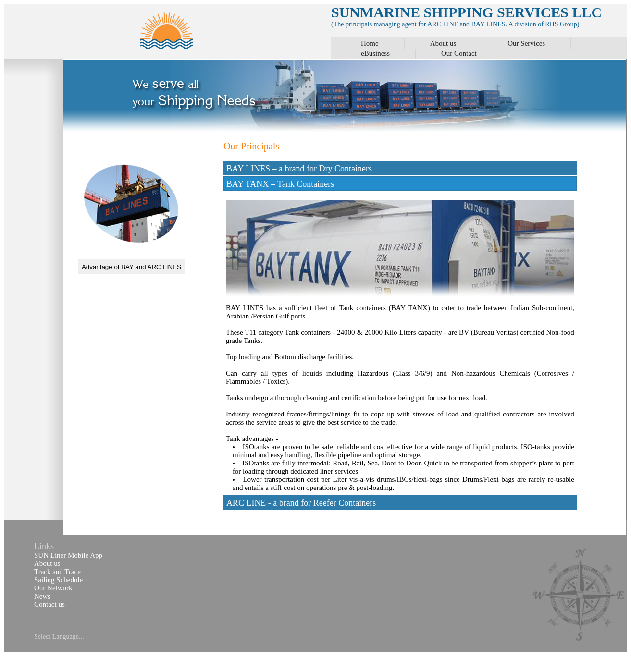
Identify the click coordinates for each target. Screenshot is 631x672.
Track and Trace (57, 572)
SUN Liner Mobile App (68, 555)
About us (443, 43)
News (42, 596)
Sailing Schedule (58, 580)
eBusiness (375, 53)
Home (370, 43)
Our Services (526, 43)
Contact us (49, 604)
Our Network (53, 588)
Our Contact (459, 53)
